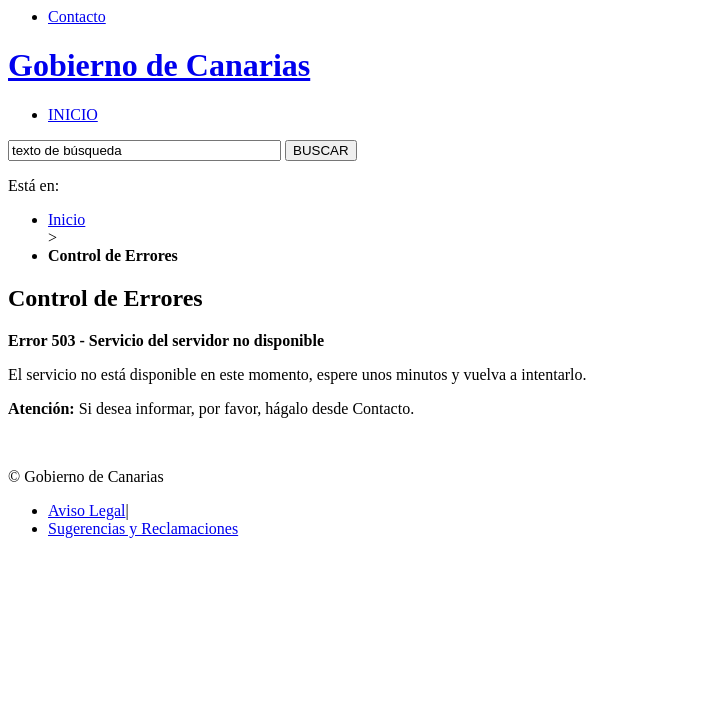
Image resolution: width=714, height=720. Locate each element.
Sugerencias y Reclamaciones (143, 528)
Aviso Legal (86, 510)
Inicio (66, 219)
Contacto (77, 16)
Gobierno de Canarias (159, 65)
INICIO (73, 114)
